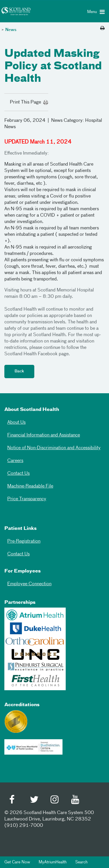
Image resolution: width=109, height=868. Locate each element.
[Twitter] (34, 800)
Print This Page (29, 102)
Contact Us (18, 474)
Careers (15, 461)
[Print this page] (102, 28)
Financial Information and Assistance (44, 435)
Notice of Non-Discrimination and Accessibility (54, 448)
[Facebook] (14, 800)
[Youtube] (76, 800)
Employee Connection (29, 584)
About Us (16, 423)
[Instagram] (55, 800)
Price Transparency (27, 499)
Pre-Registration (24, 541)
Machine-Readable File (30, 486)
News (11, 30)
